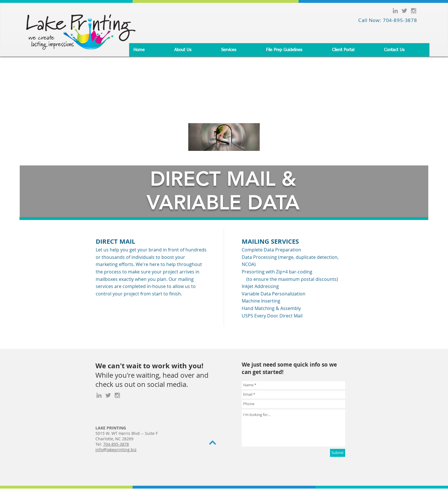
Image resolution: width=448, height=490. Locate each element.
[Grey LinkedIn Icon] (395, 11)
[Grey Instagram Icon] (414, 11)
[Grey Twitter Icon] (404, 11)
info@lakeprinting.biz (116, 450)
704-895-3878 (116, 444)
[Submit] (338, 453)
